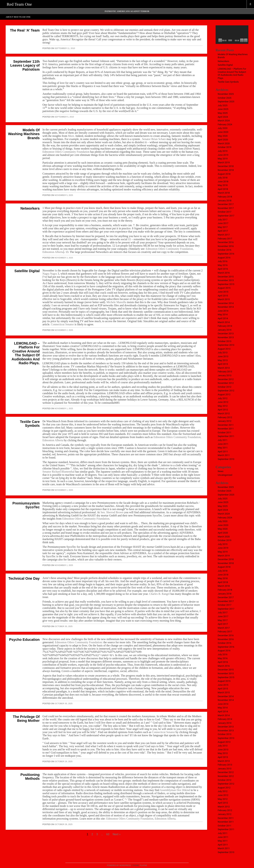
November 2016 (226, 246)
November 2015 (226, 280)
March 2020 (224, 143)
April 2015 (223, 296)
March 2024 (224, 121)
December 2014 (226, 303)
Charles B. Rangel (159, 594)
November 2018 (226, 170)
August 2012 (224, 394)
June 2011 (223, 444)
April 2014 (223, 318)
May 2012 (223, 406)
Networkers (30, 208)
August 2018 (224, 174)
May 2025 (223, 113)
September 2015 (226, 284)
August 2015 (224, 288)
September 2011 (226, 436)
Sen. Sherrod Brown (112, 512)
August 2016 (224, 258)
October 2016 (224, 250)
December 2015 (226, 277)
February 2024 (225, 124)
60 (108, 834)
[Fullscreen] (246, 40)
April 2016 (223, 269)
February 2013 (225, 372)
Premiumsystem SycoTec (26, 505)
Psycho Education (24, 640)
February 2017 (225, 239)
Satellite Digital (27, 271)
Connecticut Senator (62, 324)
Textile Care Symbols (30, 424)
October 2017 (224, 212)
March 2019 (224, 162)
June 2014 (223, 311)
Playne (143, 865)
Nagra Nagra (50, 274)
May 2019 (223, 159)
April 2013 (223, 364)
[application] (232, 35)
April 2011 (223, 452)
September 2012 (226, 391)
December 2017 (226, 204)
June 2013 (223, 356)
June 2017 (223, 223)
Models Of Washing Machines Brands (24, 134)
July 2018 (223, 178)
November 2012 (226, 383)
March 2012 (224, 413)
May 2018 (223, 185)
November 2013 (226, 337)
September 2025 (226, 102)
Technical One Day (24, 578)
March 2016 (224, 273)
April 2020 (223, 140)
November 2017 (226, 208)
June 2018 (223, 182)
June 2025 (223, 109)
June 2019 (223, 155)
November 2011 (226, 429)
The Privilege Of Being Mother (26, 719)
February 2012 (225, 417)
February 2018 (225, 197)
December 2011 (226, 425)
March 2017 (224, 235)
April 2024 (223, 117)
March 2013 (224, 368)
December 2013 (226, 334)
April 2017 (223, 231)
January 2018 (225, 201)
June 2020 (223, 132)
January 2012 (225, 421)
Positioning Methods (30, 777)
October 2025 (224, 98)
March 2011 (224, 455)
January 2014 (225, 330)
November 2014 (226, 307)
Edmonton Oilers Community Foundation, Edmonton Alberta (141, 819)
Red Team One (19, 4)
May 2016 (223, 265)
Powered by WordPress (119, 865)
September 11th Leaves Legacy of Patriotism (25, 65)
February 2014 (225, 326)
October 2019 (224, 147)
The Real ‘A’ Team (25, 30)
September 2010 (226, 459)
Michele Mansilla (116, 302)
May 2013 (223, 360)
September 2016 (226, 254)
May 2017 (223, 227)
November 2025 (226, 94)
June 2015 (223, 292)
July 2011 (223, 440)
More (71, 136)
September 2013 (226, 345)
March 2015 (224, 299)
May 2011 (223, 448)
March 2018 (224, 193)
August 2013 (224, 349)
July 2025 (223, 105)
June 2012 (223, 402)
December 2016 (226, 242)
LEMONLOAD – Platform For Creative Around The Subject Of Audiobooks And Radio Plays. (26, 353)
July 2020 (223, 128)
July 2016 (223, 261)
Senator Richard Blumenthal (58, 472)
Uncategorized (225, 475)
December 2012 (226, 379)
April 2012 (223, 410)
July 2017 (223, 220)
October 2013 (224, 341)
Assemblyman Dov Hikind (175, 790)
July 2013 (223, 353)
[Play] (220, 40)
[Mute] (242, 40)
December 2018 (226, 166)
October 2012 (224, 387)
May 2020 (223, 136)
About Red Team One (18, 17)
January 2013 (225, 375)
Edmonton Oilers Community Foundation (66, 152)
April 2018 (223, 189)
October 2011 (224, 433)
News (221, 471)
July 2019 (223, 151)
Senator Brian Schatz (154, 139)
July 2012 (223, 398)
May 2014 (223, 314)
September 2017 (226, 216)
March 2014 (224, 322)
